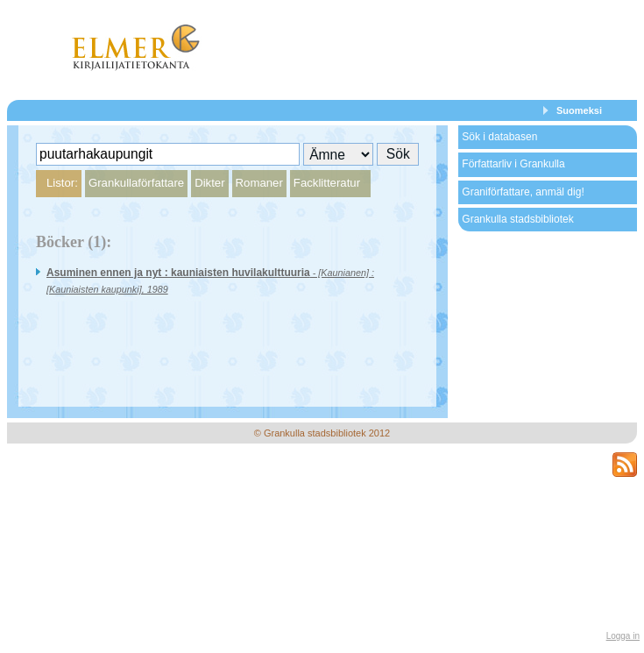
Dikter (209, 183)
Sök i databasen (499, 137)
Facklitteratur (327, 183)
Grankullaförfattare (136, 183)
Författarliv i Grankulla (513, 164)
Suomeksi (579, 110)
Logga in (623, 636)
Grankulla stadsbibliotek (517, 219)
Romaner (259, 183)
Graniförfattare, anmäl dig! (523, 192)
